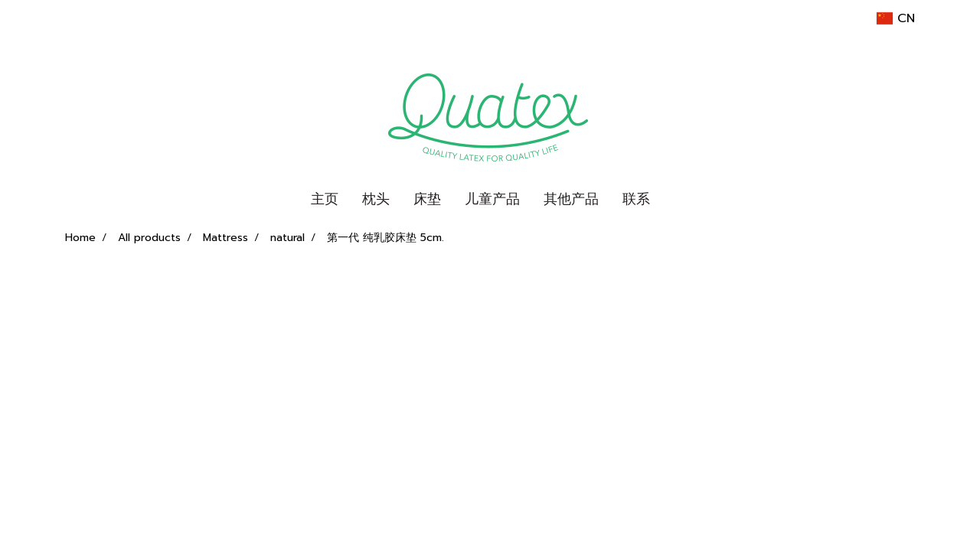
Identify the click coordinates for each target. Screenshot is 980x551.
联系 (636, 199)
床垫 (427, 199)
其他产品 (571, 199)
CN (896, 18)
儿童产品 (492, 199)
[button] (675, 200)
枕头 (376, 199)
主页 (325, 199)
